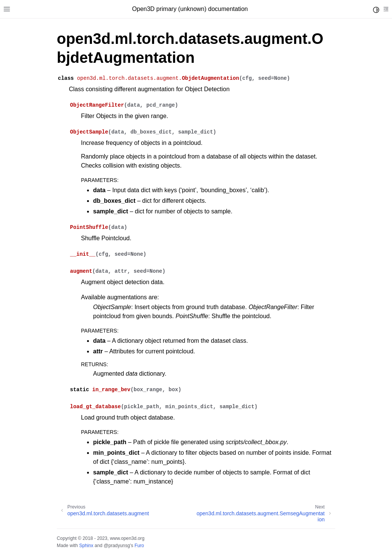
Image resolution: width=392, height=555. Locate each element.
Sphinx (86, 546)
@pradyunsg (117, 546)
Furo (139, 546)
